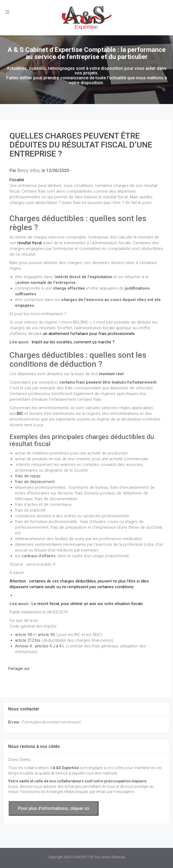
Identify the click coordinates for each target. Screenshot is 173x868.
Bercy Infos (28, 170)
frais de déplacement (35, 482)
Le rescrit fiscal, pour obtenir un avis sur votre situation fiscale (87, 604)
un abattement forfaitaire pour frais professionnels (89, 334)
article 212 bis (28, 640)
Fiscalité (17, 180)
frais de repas (28, 476)
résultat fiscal (30, 243)
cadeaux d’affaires (38, 556)
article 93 (46, 635)
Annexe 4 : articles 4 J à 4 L (40, 646)
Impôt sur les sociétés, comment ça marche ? (73, 342)
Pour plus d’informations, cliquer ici (54, 808)
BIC (20, 413)
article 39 (23, 635)
